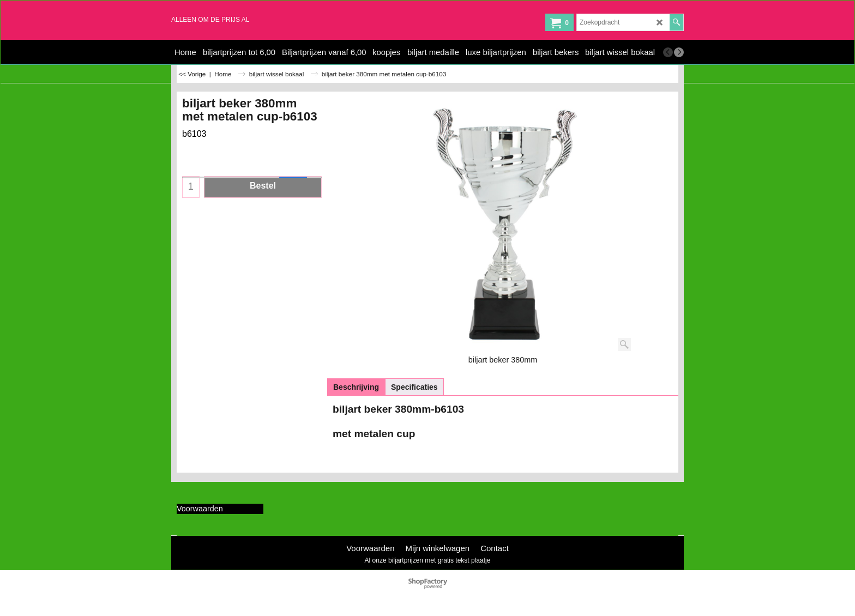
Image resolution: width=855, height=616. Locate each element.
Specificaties (414, 387)
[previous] (668, 52)
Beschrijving (356, 387)
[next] (679, 52)
